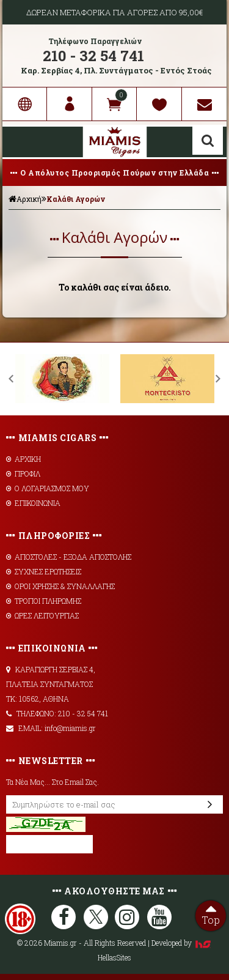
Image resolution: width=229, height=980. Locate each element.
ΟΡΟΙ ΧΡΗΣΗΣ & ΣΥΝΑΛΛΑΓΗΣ (60, 586)
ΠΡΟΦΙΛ (23, 473)
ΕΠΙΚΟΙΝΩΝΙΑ (33, 503)
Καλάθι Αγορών (76, 199)
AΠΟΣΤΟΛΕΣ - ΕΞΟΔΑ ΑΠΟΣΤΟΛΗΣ (69, 557)
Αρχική (25, 199)
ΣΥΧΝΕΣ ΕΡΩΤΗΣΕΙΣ (44, 571)
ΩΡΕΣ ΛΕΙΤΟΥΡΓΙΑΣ (42, 615)
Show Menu (21, 142)
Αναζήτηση (208, 141)
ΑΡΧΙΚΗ (24, 459)
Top (211, 913)
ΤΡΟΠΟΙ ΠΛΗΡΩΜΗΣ (44, 601)
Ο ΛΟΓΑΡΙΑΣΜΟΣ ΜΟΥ (48, 488)
